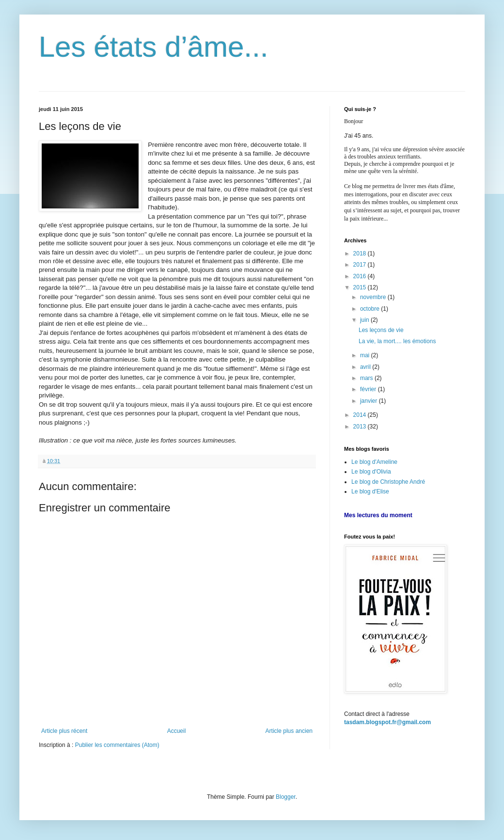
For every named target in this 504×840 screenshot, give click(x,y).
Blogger (286, 797)
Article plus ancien (289, 731)
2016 (361, 276)
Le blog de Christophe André (388, 482)
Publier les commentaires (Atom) (117, 745)
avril (366, 367)
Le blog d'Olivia (371, 472)
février (369, 389)
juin (365, 320)
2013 (361, 427)
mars (367, 378)
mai (366, 355)
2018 (361, 254)
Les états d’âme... (154, 47)
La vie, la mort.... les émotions (397, 341)
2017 (361, 265)
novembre (374, 297)
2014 (361, 415)
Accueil (177, 731)
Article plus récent (64, 731)
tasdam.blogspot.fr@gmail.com (387, 722)
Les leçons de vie (381, 330)
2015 (361, 287)
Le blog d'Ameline (374, 462)
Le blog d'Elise (370, 491)
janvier (370, 401)
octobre (370, 309)
